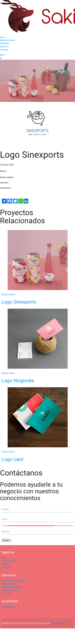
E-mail (5, 519)
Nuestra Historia (8, 40)
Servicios (4, 47)
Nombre (5, 509)
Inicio (3, 37)
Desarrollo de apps (10, 590)
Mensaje (6, 531)
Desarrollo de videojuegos (14, 581)
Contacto (4, 50)
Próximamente (8, 607)
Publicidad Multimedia (12, 587)
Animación (7, 593)
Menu (3, 55)
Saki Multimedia (59, 623)
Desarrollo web (9, 584)
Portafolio (5, 43)
